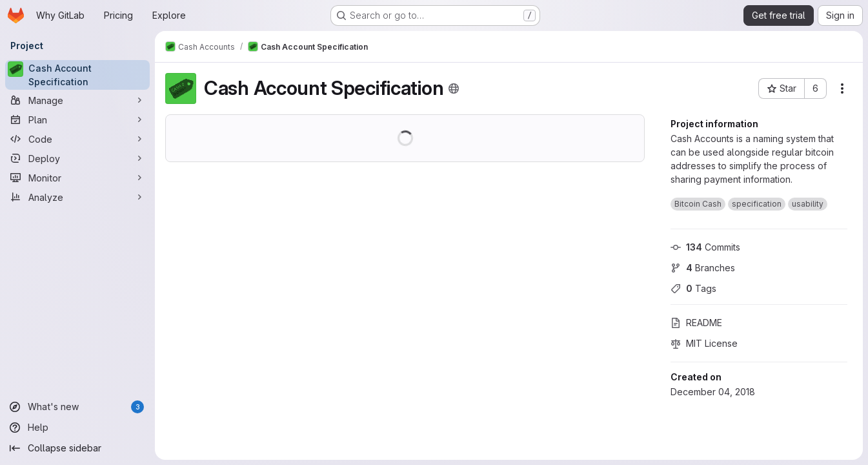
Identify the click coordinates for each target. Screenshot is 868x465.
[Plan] (77, 119)
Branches (703, 268)
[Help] (77, 428)
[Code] (77, 139)
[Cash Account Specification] (77, 75)
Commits (705, 247)
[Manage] (77, 100)
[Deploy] (77, 158)
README (696, 323)
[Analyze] (77, 197)
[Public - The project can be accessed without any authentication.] (454, 88)
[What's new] (77, 407)
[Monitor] (77, 178)
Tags (693, 288)
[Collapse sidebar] (77, 448)
